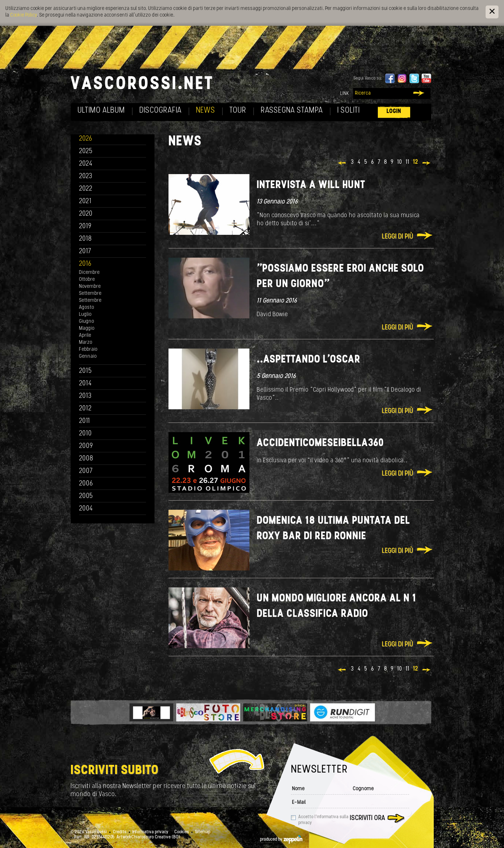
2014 (86, 384)
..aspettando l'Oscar (309, 360)
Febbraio (88, 349)
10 (400, 162)
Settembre (90, 294)
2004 (86, 509)
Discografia (161, 111)
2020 (86, 214)
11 (408, 162)
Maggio (87, 328)
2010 (86, 434)
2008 (86, 459)
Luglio (85, 315)
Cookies (182, 832)
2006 (86, 484)
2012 (86, 409)
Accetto (323, 820)
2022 (86, 189)
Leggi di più (397, 237)
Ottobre (87, 280)
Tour (238, 111)
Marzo (86, 342)
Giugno (87, 321)
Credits (120, 832)
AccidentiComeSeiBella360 (320, 443)
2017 (85, 252)
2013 (85, 396)
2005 (86, 496)
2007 (86, 471)
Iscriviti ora (368, 818)
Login (394, 111)
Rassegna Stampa (292, 111)
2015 (86, 371)
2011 (85, 421)
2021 (85, 202)
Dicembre (89, 273)
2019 (85, 227)
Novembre (90, 287)
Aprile (85, 335)
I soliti (349, 111)
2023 (86, 176)
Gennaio (88, 356)
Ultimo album (101, 111)
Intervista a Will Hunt (311, 185)
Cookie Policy (24, 15)
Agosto (87, 308)
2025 (86, 151)
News (206, 111)
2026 (86, 139)
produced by (281, 840)
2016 (85, 264)
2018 (86, 239)
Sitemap (203, 832)
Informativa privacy (150, 832)
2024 (86, 164)
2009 (86, 446)
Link (345, 94)
